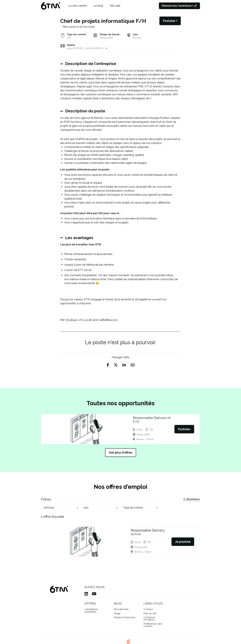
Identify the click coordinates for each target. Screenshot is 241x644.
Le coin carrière (77, 6)
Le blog (98, 6)
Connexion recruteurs (149, 600)
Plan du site (150, 595)
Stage (117, 595)
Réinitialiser (192, 494)
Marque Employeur (125, 599)
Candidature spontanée (91, 592)
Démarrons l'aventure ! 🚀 (179, 6)
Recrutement (121, 591)
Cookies (148, 591)
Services (61, 503)
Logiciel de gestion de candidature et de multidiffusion (120, 638)
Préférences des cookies (153, 606)
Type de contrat (140, 503)
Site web (115, 6)
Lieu (101, 503)
